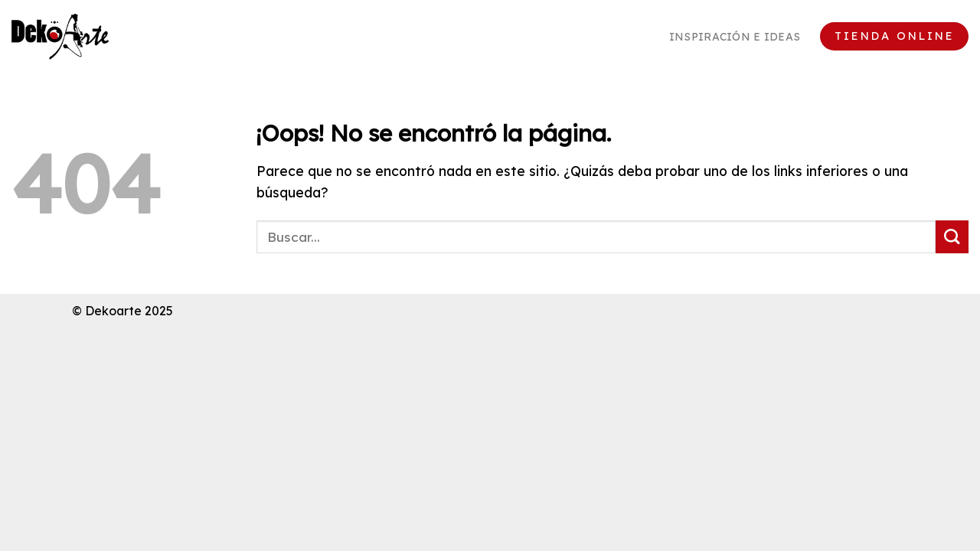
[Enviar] (952, 237)
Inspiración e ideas (735, 37)
